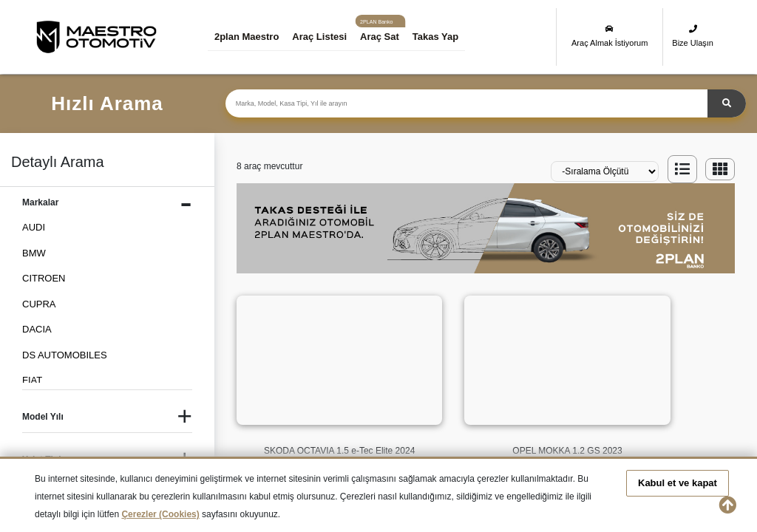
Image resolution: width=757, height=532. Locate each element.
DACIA (37, 329)
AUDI (34, 227)
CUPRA (39, 304)
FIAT (32, 380)
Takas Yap (438, 37)
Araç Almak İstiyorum (610, 36)
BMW (34, 253)
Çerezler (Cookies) (160, 514)
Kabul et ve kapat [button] (678, 483)
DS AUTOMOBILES (65, 355)
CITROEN (44, 278)
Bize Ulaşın (693, 36)
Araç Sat (383, 37)
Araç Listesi (322, 37)
